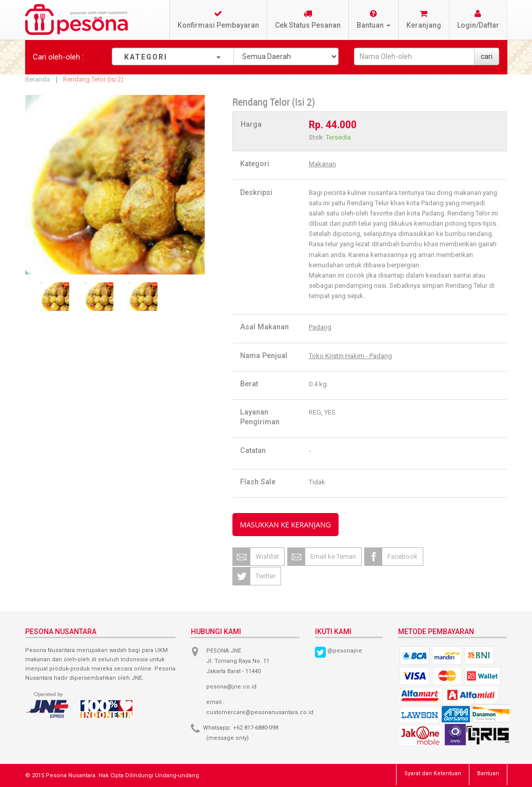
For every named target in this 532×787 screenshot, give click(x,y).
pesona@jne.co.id (231, 687)
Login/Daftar (478, 19)
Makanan (322, 164)
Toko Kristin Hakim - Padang (350, 356)
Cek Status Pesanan (308, 19)
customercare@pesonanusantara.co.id (260, 712)
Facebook (402, 556)
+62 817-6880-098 (255, 728)
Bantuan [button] (373, 19)
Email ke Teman (333, 556)
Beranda (37, 79)
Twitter (265, 576)
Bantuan (488, 773)
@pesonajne (345, 651)
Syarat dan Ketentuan (433, 773)
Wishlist (267, 556)
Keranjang (424, 19)
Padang (320, 327)
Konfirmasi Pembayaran (218, 19)
